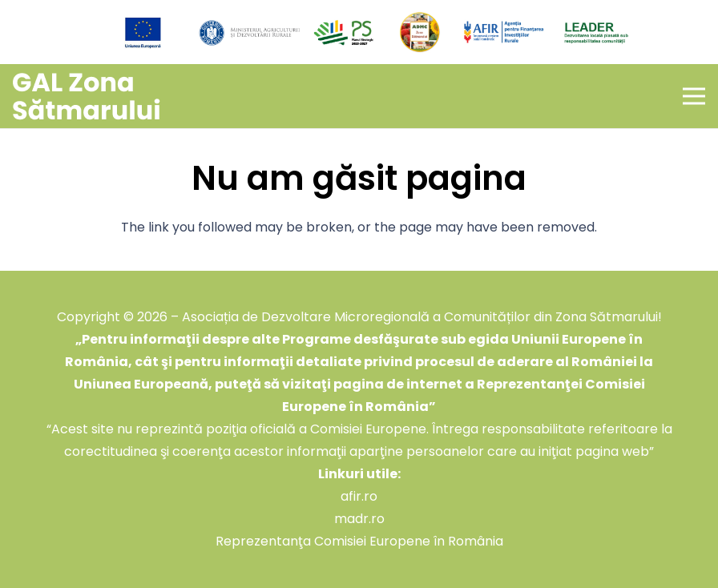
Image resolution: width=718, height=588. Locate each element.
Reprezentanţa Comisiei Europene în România (359, 541)
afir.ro (359, 496)
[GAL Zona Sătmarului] (87, 97)
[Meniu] (694, 96)
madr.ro (359, 519)
